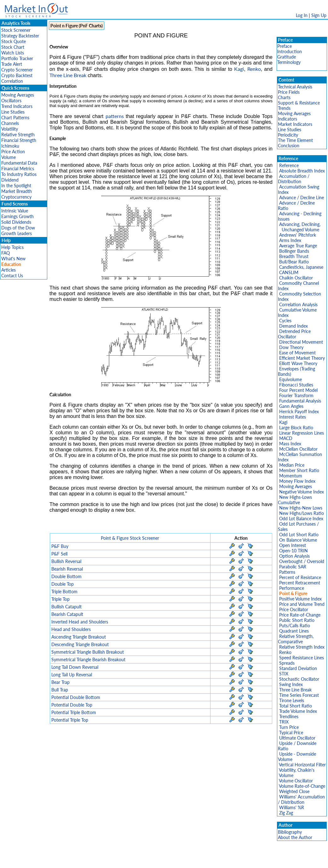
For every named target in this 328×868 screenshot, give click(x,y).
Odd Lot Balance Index (301, 519)
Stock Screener (16, 30)
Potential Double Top (72, 705)
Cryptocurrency (16, 197)
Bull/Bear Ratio (294, 262)
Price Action (13, 152)
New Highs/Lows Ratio (302, 513)
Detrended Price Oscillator (294, 334)
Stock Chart (13, 47)
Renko (254, 69)
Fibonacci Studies (296, 385)
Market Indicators (295, 124)
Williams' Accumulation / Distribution (301, 799)
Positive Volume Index (300, 599)
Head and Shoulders (71, 629)
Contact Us (12, 276)
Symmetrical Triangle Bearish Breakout (88, 659)
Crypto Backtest (17, 75)
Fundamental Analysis (300, 401)
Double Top (63, 584)
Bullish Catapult (66, 607)
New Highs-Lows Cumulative (295, 500)
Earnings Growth (17, 216)
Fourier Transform (296, 395)
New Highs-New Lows (301, 508)
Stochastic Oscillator (299, 679)
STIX (284, 674)
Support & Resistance (299, 103)
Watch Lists (13, 53)
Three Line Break (68, 75)
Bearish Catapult (67, 614)
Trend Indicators (17, 106)
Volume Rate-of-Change (302, 786)
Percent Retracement (300, 583)
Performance (292, 588)
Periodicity (288, 135)
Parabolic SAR (293, 567)
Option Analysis (294, 556)
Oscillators (11, 101)
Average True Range (298, 246)
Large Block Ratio (296, 428)
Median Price (292, 465)
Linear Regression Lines (302, 433)
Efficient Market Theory (302, 358)
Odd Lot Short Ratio (299, 535)
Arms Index (290, 240)
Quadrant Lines (294, 631)
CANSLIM (289, 272)
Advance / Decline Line (302, 197)
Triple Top (60, 599)
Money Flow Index (297, 481)
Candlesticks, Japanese (301, 267)
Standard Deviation (298, 668)
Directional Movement (301, 342)
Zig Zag (286, 813)
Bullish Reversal (66, 561)
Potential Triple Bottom (74, 712)
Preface (285, 46)
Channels (10, 123)
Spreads (287, 663)
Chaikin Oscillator (296, 278)
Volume (9, 157)
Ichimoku (10, 146)
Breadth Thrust (294, 256)
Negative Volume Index (302, 492)
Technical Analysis (295, 87)
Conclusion (289, 146)
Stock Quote (14, 41)
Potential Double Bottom (76, 697)
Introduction (290, 51)
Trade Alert (12, 64)
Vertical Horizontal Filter (302, 765)
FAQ (6, 253)
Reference (289, 165)
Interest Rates (293, 417)
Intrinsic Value (15, 211)
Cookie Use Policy (191, 860)
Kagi (239, 69)
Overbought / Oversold (302, 561)
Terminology (289, 62)
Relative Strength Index (302, 647)
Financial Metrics (18, 169)
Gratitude (287, 57)
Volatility (10, 129)
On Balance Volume (298, 540)
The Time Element (295, 140)
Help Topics (12, 247)
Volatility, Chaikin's (297, 770)
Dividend (10, 180)
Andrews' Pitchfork (298, 235)
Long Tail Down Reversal (75, 667)
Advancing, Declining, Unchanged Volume (299, 227)
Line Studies (13, 112)
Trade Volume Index (298, 711)
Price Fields (289, 92)
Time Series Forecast (299, 695)
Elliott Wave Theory (298, 363)
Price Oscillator (294, 609)
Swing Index (291, 684)
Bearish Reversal (67, 569)
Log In (302, 15)
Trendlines (289, 716)
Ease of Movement (297, 353)
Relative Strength (18, 135)
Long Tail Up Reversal (72, 675)
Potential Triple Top (70, 720)
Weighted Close (294, 791)
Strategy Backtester (20, 36)
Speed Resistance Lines (302, 658)
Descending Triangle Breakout (80, 644)
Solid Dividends (16, 222)
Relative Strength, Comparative (296, 639)
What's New (13, 259)
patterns (115, 116)
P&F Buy (60, 546)
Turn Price (289, 727)
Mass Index (290, 444)
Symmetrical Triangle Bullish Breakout (88, 652)
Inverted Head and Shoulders (80, 622)
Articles (9, 270)
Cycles (285, 321)
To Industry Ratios (19, 174)
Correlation (12, 81)
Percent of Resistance (300, 577)
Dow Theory (291, 347)
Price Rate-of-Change (300, 615)
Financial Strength (19, 140)
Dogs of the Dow (18, 228)
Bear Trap (60, 682)
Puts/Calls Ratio (295, 626)
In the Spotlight (16, 186)
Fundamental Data (19, 163)
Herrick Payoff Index (299, 411)
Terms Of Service (153, 860)
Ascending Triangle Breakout (79, 637)
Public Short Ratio (297, 620)
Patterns (287, 572)
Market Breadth (17, 191)
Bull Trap (60, 690)
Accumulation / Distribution (294, 179)
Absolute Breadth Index (302, 171)
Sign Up (319, 15)
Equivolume (291, 379)
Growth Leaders (17, 233)
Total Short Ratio (296, 706)
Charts (284, 97)
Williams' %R (292, 807)
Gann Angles (291, 406)
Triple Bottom (64, 592)
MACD (286, 438)
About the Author (295, 837)
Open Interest (293, 545)
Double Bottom (66, 576)
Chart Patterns (15, 118)
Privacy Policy (119, 860)
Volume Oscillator (296, 781)
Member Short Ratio (299, 470)
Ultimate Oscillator (297, 738)
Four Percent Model (298, 390)
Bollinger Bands (294, 251)
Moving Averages (18, 95)
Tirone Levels (292, 700)
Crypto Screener (17, 70)
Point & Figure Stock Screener (130, 538)
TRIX (284, 722)
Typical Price (291, 733)
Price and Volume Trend (302, 604)
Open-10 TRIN (293, 551)
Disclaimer (92, 860)
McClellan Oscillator (298, 449)
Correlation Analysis (298, 304)
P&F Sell (59, 554)
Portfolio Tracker (17, 58)
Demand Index (293, 326)
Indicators (288, 119)
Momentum (291, 476)
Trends (284, 108)
